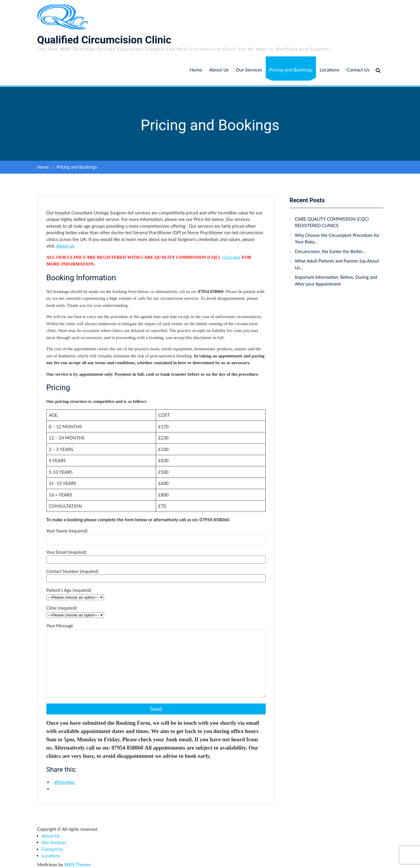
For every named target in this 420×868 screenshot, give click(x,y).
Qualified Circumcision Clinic (104, 40)
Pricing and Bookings (291, 70)
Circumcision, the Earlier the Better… (330, 251)
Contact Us (358, 70)
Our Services (249, 70)
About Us (219, 70)
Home (196, 70)
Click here (231, 257)
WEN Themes (78, 864)
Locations (329, 70)
